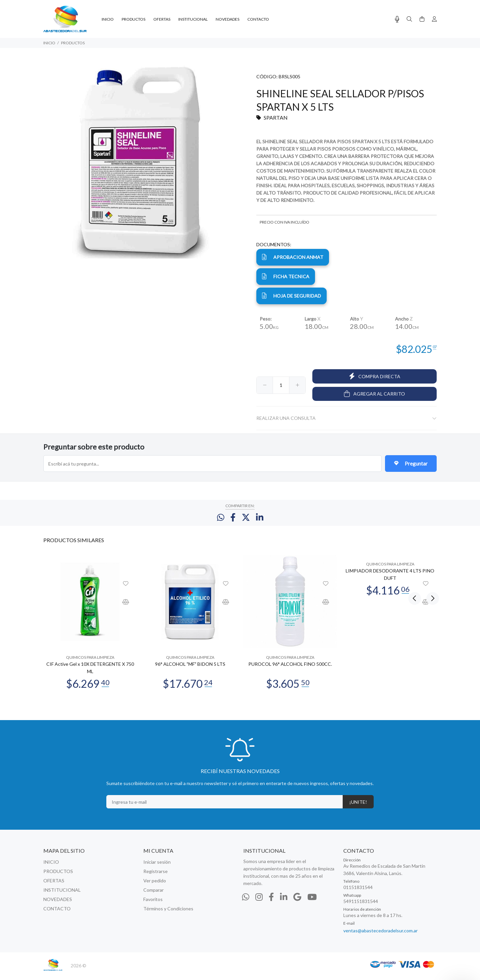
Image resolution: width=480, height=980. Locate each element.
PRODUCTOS (73, 43)
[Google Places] (297, 902)
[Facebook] (271, 902)
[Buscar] (409, 19)
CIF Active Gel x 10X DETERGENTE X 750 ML (90, 673)
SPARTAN (276, 117)
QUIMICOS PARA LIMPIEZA (90, 662)
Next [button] (430, 544)
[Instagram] (259, 902)
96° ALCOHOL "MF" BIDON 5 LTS (190, 669)
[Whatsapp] (246, 902)
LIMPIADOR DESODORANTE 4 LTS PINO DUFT (390, 579)
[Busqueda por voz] (397, 19)
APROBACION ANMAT (293, 257)
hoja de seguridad (291, 296)
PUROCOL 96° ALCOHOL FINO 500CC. (290, 669)
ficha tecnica (286, 276)
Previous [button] (415, 544)
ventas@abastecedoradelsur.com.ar (380, 936)
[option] (90, 626)
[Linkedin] (284, 902)
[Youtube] (312, 902)
